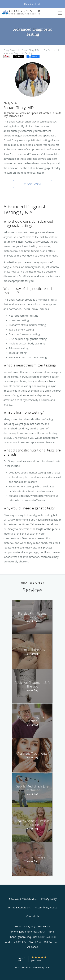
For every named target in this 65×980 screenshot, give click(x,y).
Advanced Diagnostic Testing (18, 53)
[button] (32, 4)
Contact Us (33, 916)
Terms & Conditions (19, 907)
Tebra (47, 967)
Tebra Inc (32, 899)
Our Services (50, 50)
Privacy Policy (49, 899)
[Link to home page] (28, 12)
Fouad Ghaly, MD (30, 50)
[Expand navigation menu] (60, 13)
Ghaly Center (10, 50)
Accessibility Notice (46, 907)
